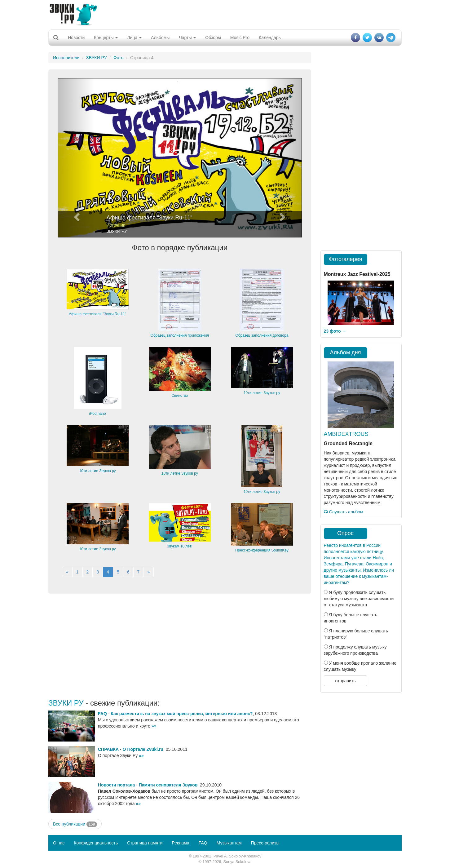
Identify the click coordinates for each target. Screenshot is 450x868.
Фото (118, 58)
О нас (59, 843)
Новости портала (116, 785)
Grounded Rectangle (348, 443)
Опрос (345, 533)
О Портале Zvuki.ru (143, 749)
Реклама (180, 843)
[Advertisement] (225, 14)
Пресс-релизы (265, 843)
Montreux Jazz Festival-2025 (357, 274)
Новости (76, 38)
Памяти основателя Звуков (168, 785)
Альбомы (160, 38)
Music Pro (240, 38)
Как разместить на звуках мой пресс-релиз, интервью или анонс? (182, 714)
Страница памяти (145, 843)
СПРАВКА (108, 749)
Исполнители (66, 58)
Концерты (106, 38)
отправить (345, 681)
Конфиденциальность (96, 843)
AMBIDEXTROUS (346, 434)
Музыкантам (229, 843)
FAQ (102, 714)
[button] (76, 158)
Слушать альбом (344, 512)
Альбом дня (346, 352)
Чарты (187, 38)
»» (154, 726)
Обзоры (213, 38)
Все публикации (75, 824)
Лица (134, 38)
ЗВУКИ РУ (96, 58)
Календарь (270, 38)
